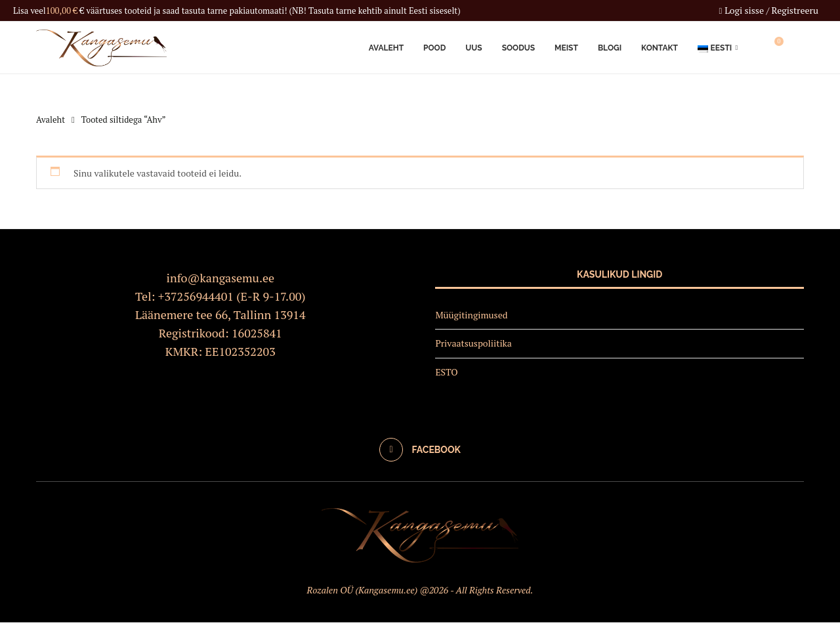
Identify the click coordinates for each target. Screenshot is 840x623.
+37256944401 (196, 296)
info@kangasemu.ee (221, 278)
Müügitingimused (471, 315)
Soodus (518, 48)
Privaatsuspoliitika (473, 344)
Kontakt (660, 48)
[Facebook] (420, 450)
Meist (566, 48)
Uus (473, 48)
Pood (434, 48)
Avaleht (386, 48)
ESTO (446, 373)
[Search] (797, 48)
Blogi (610, 48)
